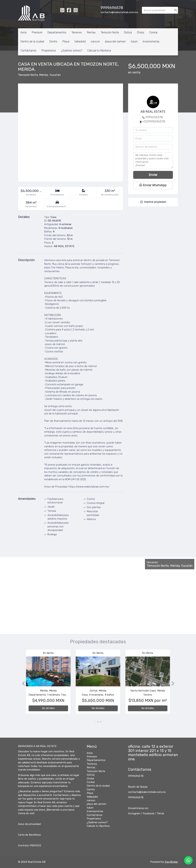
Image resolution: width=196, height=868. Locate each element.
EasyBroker (171, 862)
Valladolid (80, 41)
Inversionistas (151, 41)
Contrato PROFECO (30, 846)
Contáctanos (28, 51)
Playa (66, 41)
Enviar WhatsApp (153, 185)
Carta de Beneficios (29, 835)
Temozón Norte (110, 32)
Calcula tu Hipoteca (99, 51)
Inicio (24, 32)
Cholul (140, 32)
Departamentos (57, 32)
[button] (22, 683)
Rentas (91, 32)
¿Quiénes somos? (72, 51)
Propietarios (49, 51)
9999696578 (154, 117)
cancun (95, 41)
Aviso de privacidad (29, 824)
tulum (134, 41)
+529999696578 (154, 121)
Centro (53, 41)
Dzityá (128, 32)
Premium (37, 32)
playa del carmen (115, 41)
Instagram (134, 813)
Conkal (153, 32)
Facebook (148, 813)
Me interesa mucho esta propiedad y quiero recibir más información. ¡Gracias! (153, 160)
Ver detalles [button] (48, 708)
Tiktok (160, 813)
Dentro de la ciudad (32, 41)
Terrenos (77, 32)
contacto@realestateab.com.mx (147, 792)
